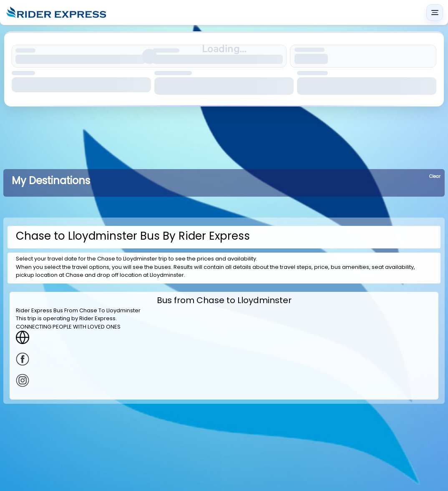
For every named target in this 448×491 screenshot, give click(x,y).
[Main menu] (435, 13)
